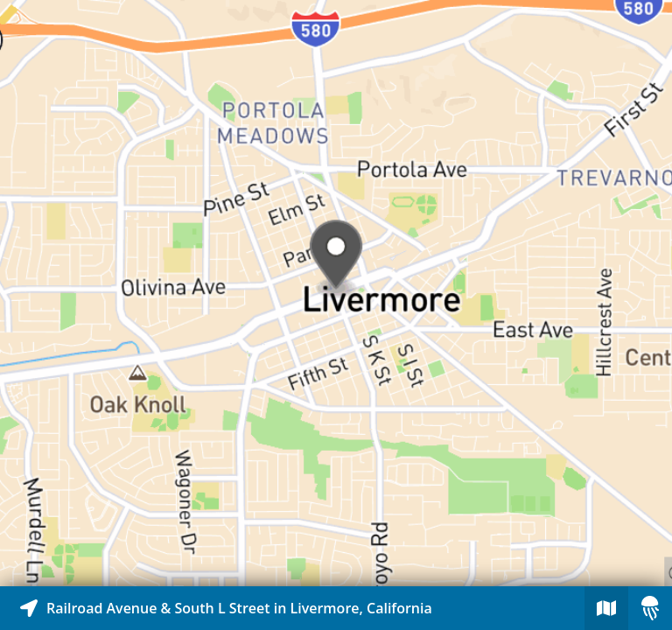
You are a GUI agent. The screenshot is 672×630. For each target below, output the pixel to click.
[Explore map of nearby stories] (336, 293)
